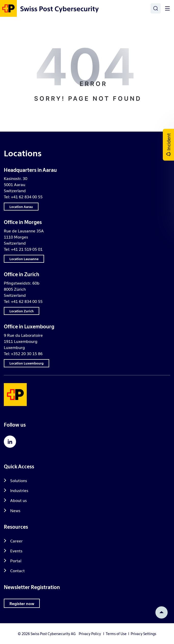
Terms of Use (116, 634)
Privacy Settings (143, 634)
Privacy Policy (90, 634)
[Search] (156, 8)
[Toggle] (167, 8)
